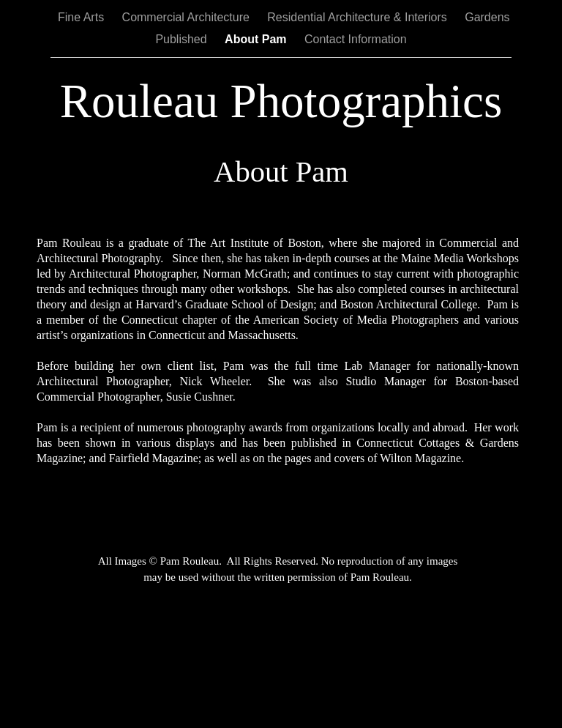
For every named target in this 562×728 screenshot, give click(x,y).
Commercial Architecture (188, 17)
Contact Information (356, 39)
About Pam (257, 39)
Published (183, 39)
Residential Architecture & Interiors (359, 17)
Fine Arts (83, 17)
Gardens (487, 17)
